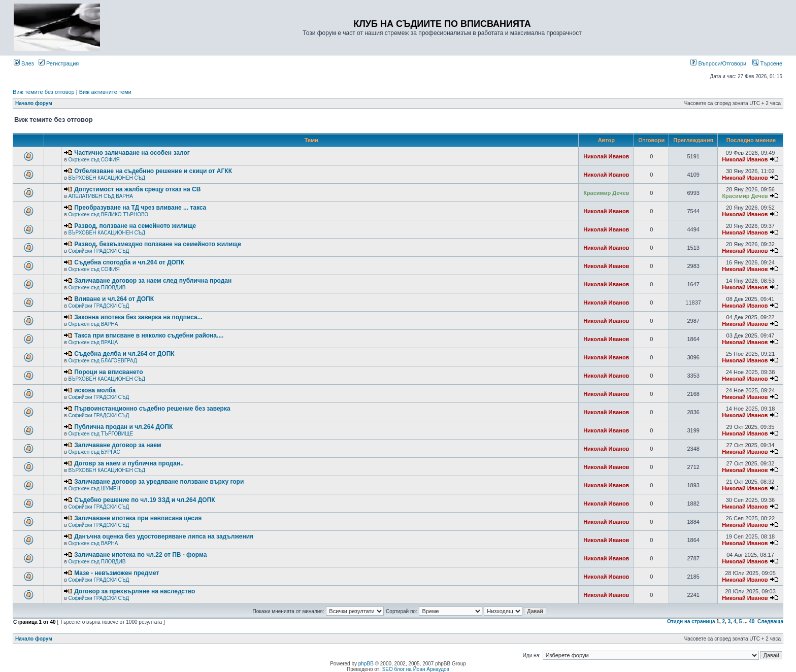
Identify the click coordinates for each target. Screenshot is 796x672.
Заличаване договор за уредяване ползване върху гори (159, 482)
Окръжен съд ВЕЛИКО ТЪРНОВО (108, 214)
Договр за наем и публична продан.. (129, 463)
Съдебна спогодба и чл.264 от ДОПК (129, 262)
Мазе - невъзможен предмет (117, 573)
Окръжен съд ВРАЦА (93, 342)
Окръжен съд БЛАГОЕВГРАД (102, 361)
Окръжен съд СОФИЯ (94, 160)
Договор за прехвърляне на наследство (135, 591)
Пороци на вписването (108, 372)
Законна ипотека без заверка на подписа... (138, 317)
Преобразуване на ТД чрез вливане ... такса (140, 208)
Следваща (770, 621)
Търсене (767, 63)
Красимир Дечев (606, 193)
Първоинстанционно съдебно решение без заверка (152, 409)
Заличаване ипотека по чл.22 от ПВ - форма (140, 555)
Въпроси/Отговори (718, 63)
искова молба (95, 390)
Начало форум (34, 103)
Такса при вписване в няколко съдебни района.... (149, 335)
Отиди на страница (691, 621)
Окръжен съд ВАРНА (93, 324)
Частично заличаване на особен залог (132, 153)
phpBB (366, 664)
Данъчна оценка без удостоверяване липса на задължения (164, 536)
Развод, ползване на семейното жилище (135, 226)
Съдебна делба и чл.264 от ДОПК (124, 354)
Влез (24, 63)
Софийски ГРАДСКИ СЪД (98, 251)
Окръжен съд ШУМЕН (94, 489)
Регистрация (59, 63)
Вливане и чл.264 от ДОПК (114, 299)
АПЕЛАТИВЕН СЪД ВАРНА (100, 196)
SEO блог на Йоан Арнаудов (416, 669)
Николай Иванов (606, 156)
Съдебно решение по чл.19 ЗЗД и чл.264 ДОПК (144, 500)
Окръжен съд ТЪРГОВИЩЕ (101, 434)
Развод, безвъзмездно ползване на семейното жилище (158, 244)
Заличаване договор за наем (118, 445)
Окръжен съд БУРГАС (94, 452)
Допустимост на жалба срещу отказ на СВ (137, 189)
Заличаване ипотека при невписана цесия (138, 518)
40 (752, 621)
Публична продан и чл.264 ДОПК (123, 427)
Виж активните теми (105, 92)
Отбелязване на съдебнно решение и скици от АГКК (153, 171)
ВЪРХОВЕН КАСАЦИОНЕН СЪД (106, 178)
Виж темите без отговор (44, 92)
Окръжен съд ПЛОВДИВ (97, 288)
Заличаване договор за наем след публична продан (153, 281)
